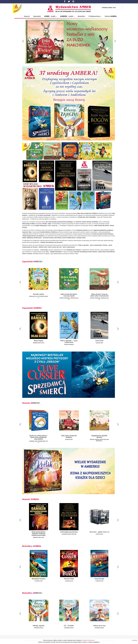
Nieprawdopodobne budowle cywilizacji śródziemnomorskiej (39, 534)
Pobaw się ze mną (99, 626)
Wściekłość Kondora (38, 579)
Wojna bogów (39, 341)
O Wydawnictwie (95, 16)
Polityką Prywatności (89, 642)
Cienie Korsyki (99, 579)
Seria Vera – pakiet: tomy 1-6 (99, 532)
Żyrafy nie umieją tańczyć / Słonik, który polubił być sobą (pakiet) (39, 437)
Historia (111, 16)
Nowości (27, 16)
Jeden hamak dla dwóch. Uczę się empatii (69, 295)
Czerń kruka (99, 341)
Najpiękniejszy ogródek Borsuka (99, 436)
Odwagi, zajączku (39, 626)
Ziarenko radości (38, 294)
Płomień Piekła (69, 579)
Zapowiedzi (37, 16)
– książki (50, 16)
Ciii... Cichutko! (69, 626)
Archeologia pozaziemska (69, 532)
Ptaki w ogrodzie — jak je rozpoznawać (69, 341)
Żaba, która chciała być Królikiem (69, 436)
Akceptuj (135, 642)
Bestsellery (81, 16)
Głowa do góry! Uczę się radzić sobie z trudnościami (99, 295)
